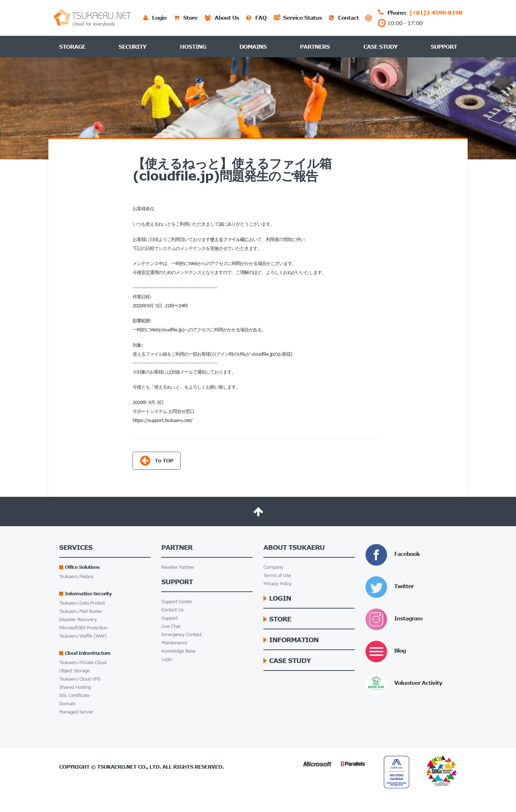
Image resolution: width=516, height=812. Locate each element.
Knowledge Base (178, 651)
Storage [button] (72, 47)
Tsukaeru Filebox (76, 576)
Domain (67, 704)
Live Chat (171, 626)
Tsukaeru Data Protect (82, 603)
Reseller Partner (178, 567)
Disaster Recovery (78, 619)
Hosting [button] (193, 47)
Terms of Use (277, 575)
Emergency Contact (181, 635)
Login (167, 659)
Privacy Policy (278, 584)
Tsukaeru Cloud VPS (80, 679)
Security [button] (132, 47)
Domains (253, 47)
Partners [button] (315, 47)
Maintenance (174, 643)
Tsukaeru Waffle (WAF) (83, 636)
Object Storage (74, 671)
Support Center (177, 602)
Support (444, 47)
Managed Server (76, 712)
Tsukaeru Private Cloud (83, 662)
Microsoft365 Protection (83, 628)
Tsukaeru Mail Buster (81, 611)
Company (273, 567)
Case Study (380, 47)
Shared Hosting (75, 687)
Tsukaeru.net (117, 767)
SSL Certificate (74, 695)
